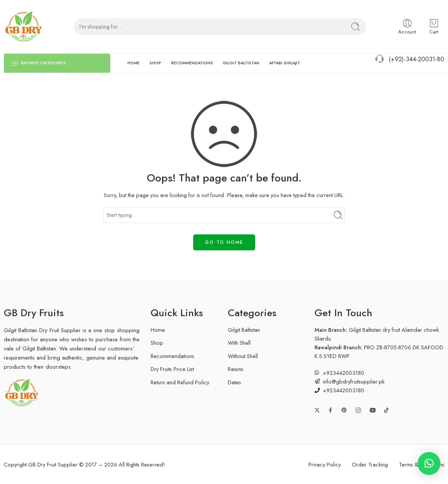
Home (158, 330)
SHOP (155, 63)
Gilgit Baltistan (244, 330)
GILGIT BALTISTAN (241, 63)
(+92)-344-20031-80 (409, 59)
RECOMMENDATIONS (192, 63)
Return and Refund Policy (180, 382)
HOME (133, 63)
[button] (429, 463)
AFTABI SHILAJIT (285, 63)
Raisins (236, 369)
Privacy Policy (325, 464)
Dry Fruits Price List (172, 369)
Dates (234, 382)
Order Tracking (370, 464)
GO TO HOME (224, 242)
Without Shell (243, 356)
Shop (157, 343)
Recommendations (172, 356)
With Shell (239, 343)
